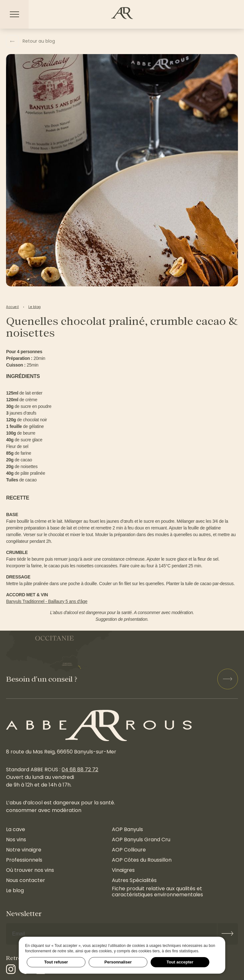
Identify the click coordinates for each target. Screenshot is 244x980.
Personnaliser (118, 962)
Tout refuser (56, 962)
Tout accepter (180, 962)
